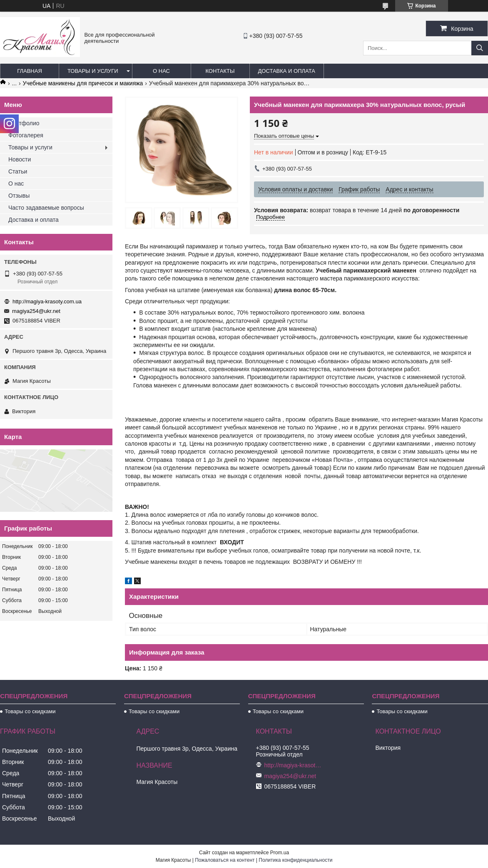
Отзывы (19, 196)
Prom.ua (280, 853)
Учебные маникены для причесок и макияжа (83, 83)
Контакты (220, 71)
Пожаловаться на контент (225, 860)
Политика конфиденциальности (295, 860)
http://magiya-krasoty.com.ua (47, 301)
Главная (30, 71)
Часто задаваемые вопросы (46, 208)
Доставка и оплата (287, 71)
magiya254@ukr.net (36, 311)
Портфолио (24, 123)
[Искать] (480, 48)
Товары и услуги (93, 71)
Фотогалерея (26, 135)
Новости (20, 159)
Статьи (18, 171)
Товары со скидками (30, 711)
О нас (161, 71)
